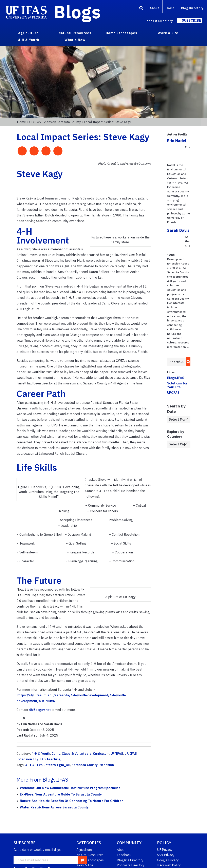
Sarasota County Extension (93, 765)
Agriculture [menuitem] (28, 33)
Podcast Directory (159, 21)
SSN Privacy (166, 855)
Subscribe (192, 20)
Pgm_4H (64, 765)
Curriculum (101, 754)
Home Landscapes (90, 860)
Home (170, 8)
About (154, 8)
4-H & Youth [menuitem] (29, 40)
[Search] (141, 9)
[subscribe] (82, 860)
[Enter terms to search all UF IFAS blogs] (176, 362)
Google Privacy (168, 860)
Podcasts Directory (131, 865)
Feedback (124, 855)
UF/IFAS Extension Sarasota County (55, 122)
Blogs (77, 12)
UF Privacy (165, 850)
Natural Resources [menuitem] (75, 33)
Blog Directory (192, 8)
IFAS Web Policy (169, 865)
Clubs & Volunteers (77, 754)
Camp (56, 754)
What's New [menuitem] (75, 40)
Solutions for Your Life (177, 385)
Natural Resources (90, 855)
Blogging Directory (130, 860)
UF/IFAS (117, 754)
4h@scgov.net (40, 710)
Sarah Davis (178, 230)
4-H (28, 765)
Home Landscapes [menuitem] (121, 33)
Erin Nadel (177, 141)
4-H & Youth (41, 754)
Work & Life (85, 865)
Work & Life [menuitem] (168, 33)
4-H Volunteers (44, 765)
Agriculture (84, 850)
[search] (187, 362)
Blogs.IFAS (176, 378)
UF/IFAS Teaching (47, 759)
